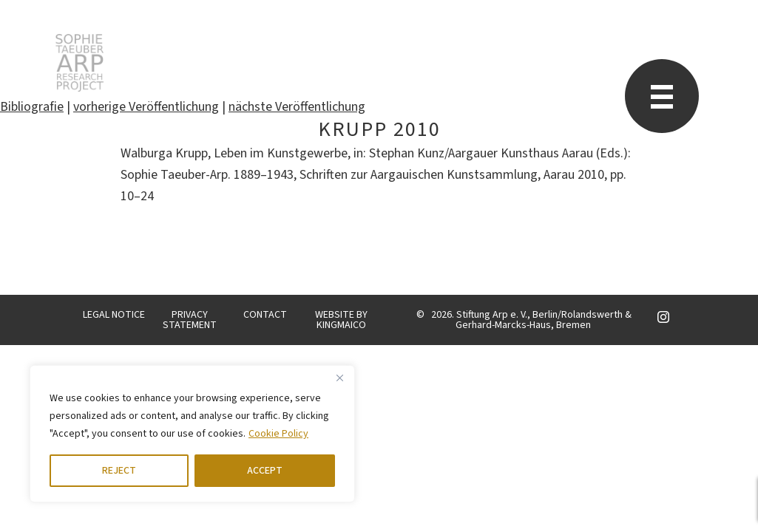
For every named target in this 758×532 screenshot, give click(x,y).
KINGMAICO (341, 325)
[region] (192, 434)
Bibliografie (32, 107)
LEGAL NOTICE (114, 315)
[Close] (339, 378)
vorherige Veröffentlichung (146, 107)
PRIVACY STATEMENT (190, 320)
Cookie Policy (278, 434)
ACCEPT (265, 471)
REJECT (119, 471)
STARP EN (79, 63)
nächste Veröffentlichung (297, 107)
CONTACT (265, 315)
